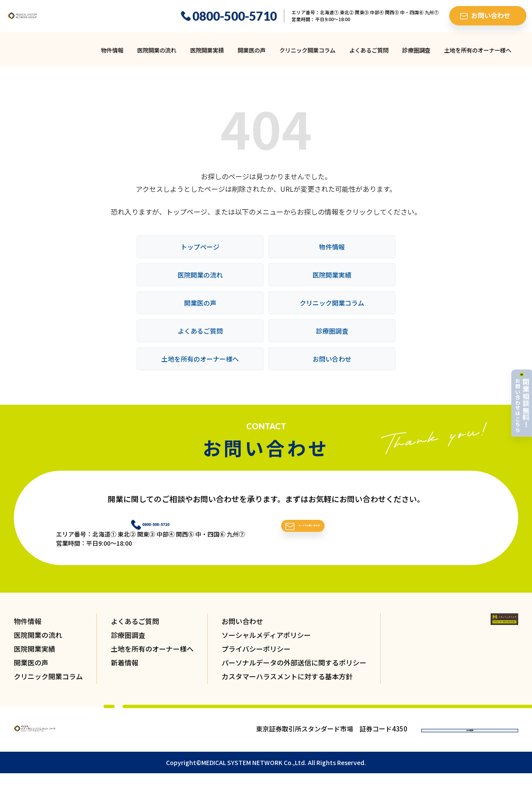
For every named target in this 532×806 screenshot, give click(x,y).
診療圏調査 (416, 55)
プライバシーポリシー (256, 659)
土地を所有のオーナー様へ (478, 55)
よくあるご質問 (369, 55)
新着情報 (125, 672)
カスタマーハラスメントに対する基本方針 (287, 686)
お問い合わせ (332, 364)
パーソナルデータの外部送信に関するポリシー (294, 672)
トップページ (200, 252)
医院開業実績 (207, 55)
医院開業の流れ (157, 55)
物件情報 (112, 55)
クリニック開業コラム (307, 55)
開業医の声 (252, 55)
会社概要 (470, 746)
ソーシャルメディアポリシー (266, 645)
